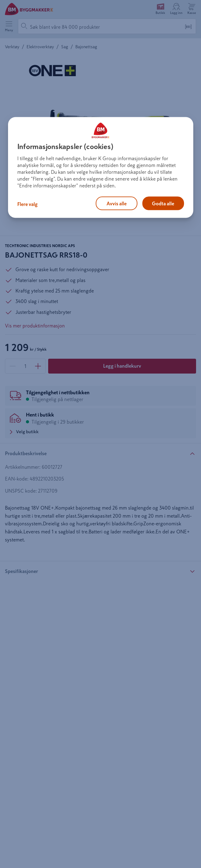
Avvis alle (117, 203)
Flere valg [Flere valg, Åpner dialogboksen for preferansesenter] (27, 204)
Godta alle (163, 203)
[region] (101, 168)
